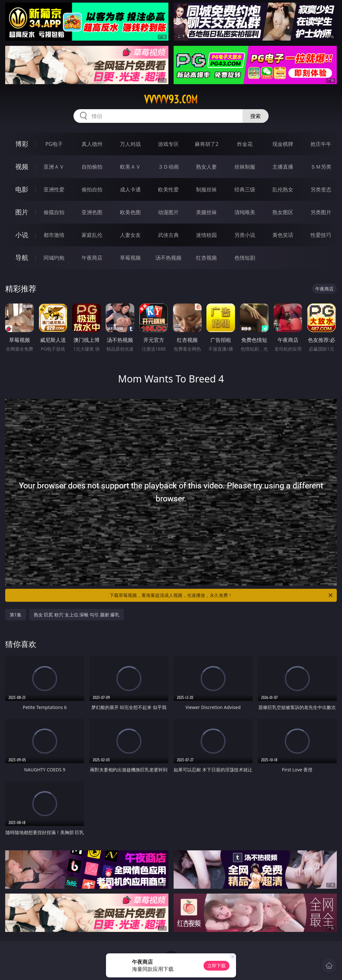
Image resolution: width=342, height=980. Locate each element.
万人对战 (130, 144)
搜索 (256, 116)
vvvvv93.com (171, 99)
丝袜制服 (245, 167)
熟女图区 (283, 212)
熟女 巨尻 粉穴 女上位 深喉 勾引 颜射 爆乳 (77, 615)
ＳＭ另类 (321, 167)
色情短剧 (245, 258)
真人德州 (92, 144)
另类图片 (321, 212)
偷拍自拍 (92, 189)
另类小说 (245, 235)
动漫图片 (168, 212)
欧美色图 (130, 212)
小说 (22, 235)
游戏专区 (168, 144)
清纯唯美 (245, 212)
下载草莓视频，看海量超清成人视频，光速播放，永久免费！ (222, 595)
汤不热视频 (168, 258)
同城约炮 (54, 258)
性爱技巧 (321, 235)
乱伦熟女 (283, 189)
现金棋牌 (283, 144)
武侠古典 (168, 235)
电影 (22, 189)
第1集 (16, 615)
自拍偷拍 (92, 167)
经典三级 (245, 189)
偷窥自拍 (54, 212)
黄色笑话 (283, 235)
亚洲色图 (92, 212)
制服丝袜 (206, 189)
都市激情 (54, 235)
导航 (22, 258)
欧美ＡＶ (130, 167)
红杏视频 (206, 258)
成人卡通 (130, 189)
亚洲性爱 (54, 189)
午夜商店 (92, 258)
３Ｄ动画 (168, 167)
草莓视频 (130, 258)
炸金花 (245, 144)
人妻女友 (130, 235)
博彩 (22, 144)
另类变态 (321, 189)
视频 (22, 167)
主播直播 (283, 167)
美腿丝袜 (206, 212)
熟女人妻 (206, 167)
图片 (22, 212)
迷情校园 (206, 235)
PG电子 (54, 144)
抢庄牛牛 (321, 144)
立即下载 (217, 966)
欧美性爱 (168, 189)
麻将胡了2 (207, 144)
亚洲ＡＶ (54, 167)
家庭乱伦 (92, 235)
